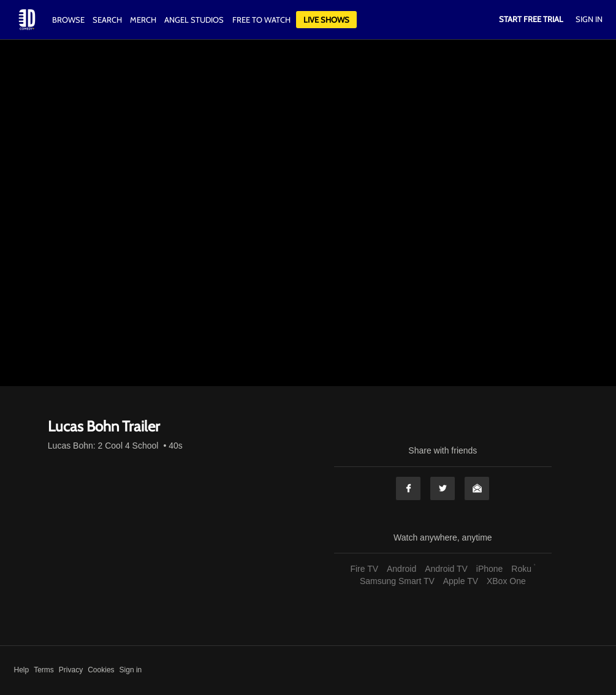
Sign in (131, 670)
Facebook (408, 488)
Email (477, 488)
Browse (69, 20)
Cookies (101, 670)
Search (108, 20)
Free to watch (261, 20)
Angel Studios (194, 20)
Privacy (71, 670)
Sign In (589, 19)
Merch (143, 20)
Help (22, 670)
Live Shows (326, 20)
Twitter (443, 488)
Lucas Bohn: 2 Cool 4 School (103, 446)
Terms (44, 670)
